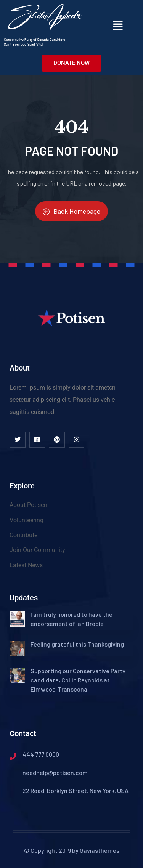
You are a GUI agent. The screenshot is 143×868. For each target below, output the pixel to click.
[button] (118, 25)
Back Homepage (71, 211)
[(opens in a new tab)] (17, 617)
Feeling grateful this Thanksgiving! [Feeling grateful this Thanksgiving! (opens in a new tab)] (78, 644)
